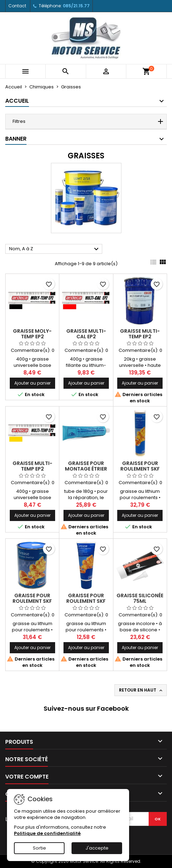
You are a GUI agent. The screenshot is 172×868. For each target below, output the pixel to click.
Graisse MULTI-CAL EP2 (86, 334)
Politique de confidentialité (47, 833)
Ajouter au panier (32, 383)
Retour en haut (141, 690)
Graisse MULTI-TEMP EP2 (140, 334)
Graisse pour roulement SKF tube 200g (86, 601)
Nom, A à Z (55, 249)
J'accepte (97, 848)
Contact (17, 6)
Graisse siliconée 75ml (140, 598)
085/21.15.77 (76, 6)
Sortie (39, 848)
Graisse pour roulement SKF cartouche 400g (140, 469)
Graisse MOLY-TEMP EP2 (32, 334)
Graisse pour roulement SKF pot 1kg (32, 601)
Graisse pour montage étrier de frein (86, 469)
